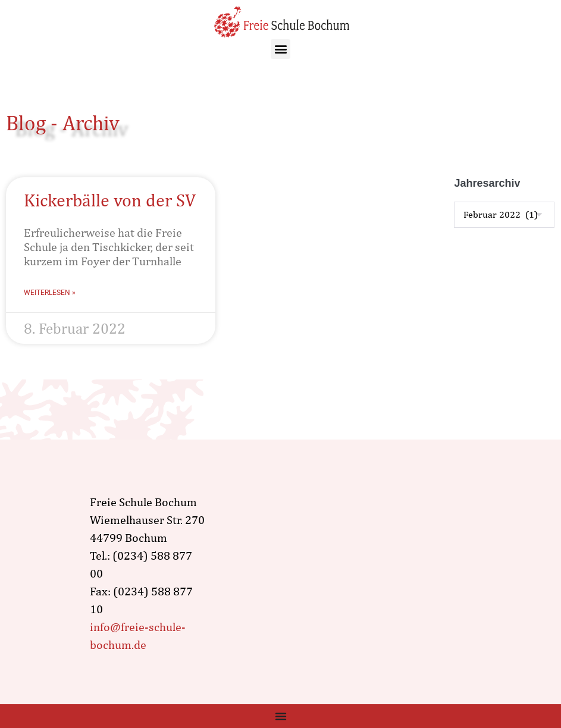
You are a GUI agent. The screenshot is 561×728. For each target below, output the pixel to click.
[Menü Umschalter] (281, 716)
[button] (280, 49)
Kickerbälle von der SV (110, 200)
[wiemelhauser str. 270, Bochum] (353, 573)
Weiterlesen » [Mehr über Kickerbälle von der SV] (50, 293)
